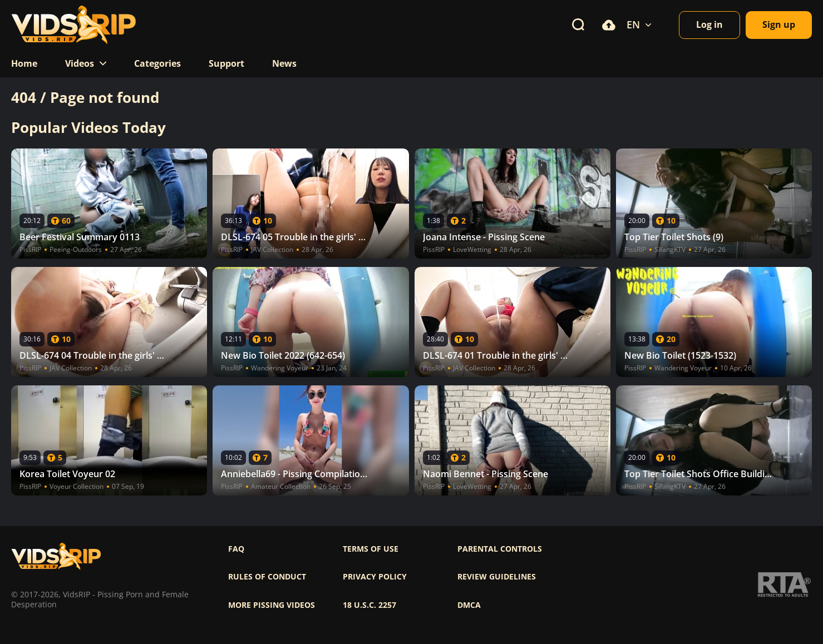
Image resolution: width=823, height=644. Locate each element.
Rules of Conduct (267, 577)
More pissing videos (272, 605)
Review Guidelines (497, 577)
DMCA (469, 605)
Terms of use (371, 549)
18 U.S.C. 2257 (369, 605)
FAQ (236, 549)
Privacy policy (375, 577)
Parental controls (500, 549)
